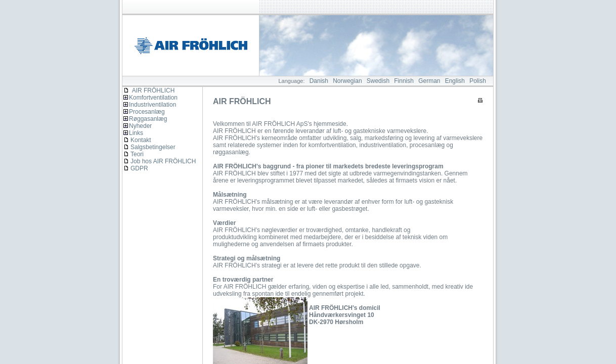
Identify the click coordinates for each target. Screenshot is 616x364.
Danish (319, 81)
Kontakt (141, 140)
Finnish (404, 81)
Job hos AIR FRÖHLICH (163, 161)
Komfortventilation (153, 98)
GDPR (139, 168)
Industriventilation (152, 105)
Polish (478, 81)
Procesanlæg (147, 112)
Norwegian (347, 81)
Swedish (378, 81)
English (455, 81)
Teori (137, 154)
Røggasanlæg (148, 119)
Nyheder (140, 126)
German (429, 81)
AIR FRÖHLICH (149, 90)
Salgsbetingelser (153, 147)
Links (136, 133)
